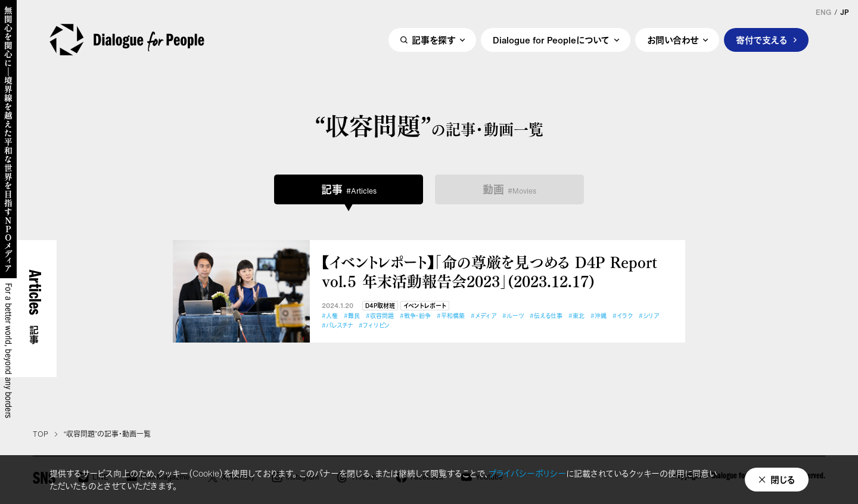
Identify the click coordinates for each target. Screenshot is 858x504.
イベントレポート (425, 306)
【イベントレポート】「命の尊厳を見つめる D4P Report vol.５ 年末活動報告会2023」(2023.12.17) (489, 271)
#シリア (649, 316)
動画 (509, 189)
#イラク (623, 316)
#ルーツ (513, 316)
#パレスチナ (337, 326)
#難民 (352, 316)
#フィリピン (374, 326)
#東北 (576, 316)
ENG (823, 13)
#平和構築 (451, 316)
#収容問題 (380, 316)
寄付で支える (762, 40)
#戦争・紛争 (415, 316)
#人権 (330, 316)
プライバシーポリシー (527, 473)
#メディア (484, 316)
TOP (41, 434)
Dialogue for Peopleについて (551, 40)
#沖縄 (599, 316)
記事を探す (433, 40)
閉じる (783, 480)
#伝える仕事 (546, 316)
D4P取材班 (380, 306)
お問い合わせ (673, 40)
